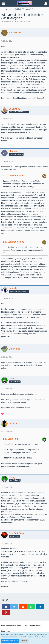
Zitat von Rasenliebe (13, 176)
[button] (4, 3)
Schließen (24, 641)
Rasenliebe (8, 22)
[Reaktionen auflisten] (4, 413)
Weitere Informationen (10, 641)
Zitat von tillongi (11, 439)
